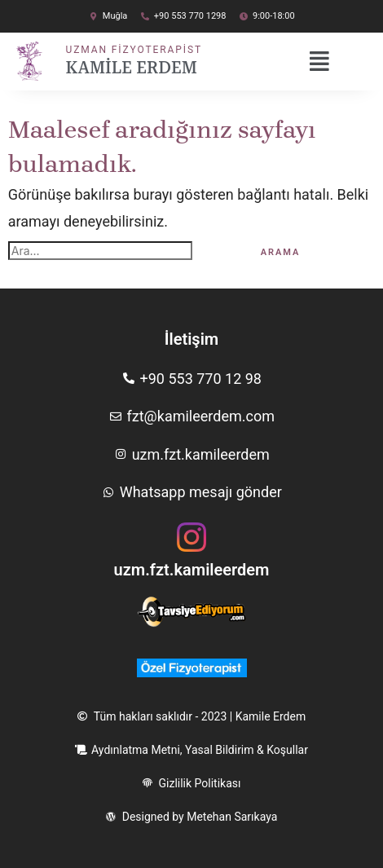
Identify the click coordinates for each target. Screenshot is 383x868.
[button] (326, 62)
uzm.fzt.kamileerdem (192, 570)
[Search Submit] (216, 251)
